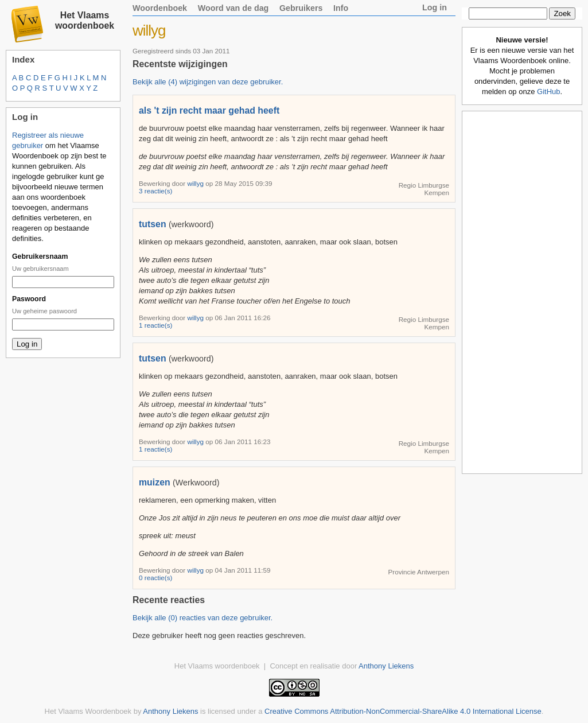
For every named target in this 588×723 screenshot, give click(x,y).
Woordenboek (160, 8)
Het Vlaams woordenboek (85, 20)
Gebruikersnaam (40, 256)
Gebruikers (301, 8)
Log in (435, 7)
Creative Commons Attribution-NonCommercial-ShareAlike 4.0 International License (403, 711)
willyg (196, 183)
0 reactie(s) (155, 578)
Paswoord (29, 299)
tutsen (153, 224)
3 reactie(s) (155, 191)
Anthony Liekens (386, 666)
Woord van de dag (233, 8)
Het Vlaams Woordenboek (88, 711)
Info (341, 8)
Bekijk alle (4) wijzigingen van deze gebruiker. (208, 82)
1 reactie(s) (155, 325)
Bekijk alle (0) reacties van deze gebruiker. (203, 618)
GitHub (548, 92)
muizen (155, 482)
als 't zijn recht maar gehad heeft (209, 110)
